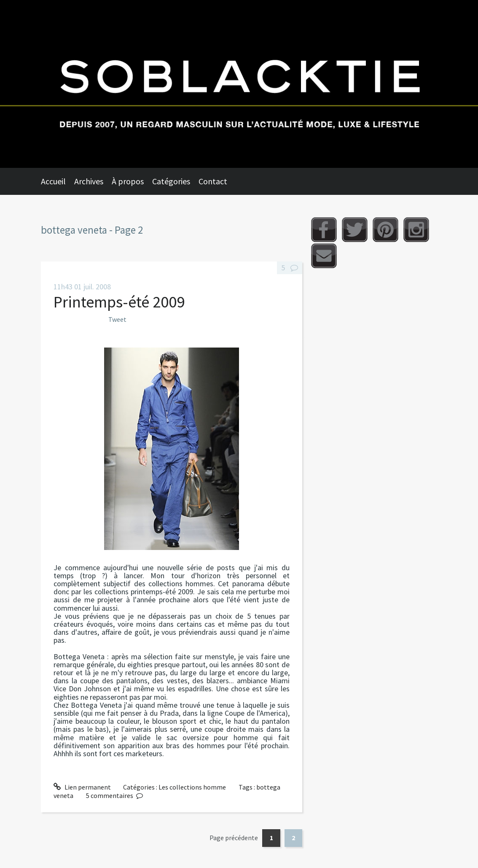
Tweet (117, 319)
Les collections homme (192, 787)
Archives (89, 181)
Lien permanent (82, 787)
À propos (128, 181)
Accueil (53, 181)
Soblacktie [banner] (239, 84)
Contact (213, 181)
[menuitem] (58, 181)
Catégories (171, 181)
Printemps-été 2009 (119, 302)
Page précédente (234, 838)
